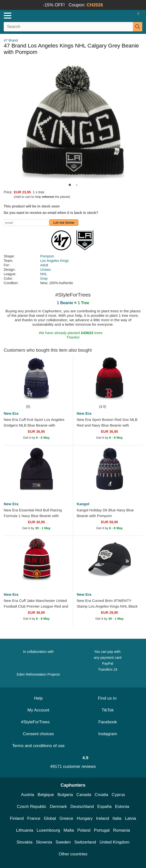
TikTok (108, 710)
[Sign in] (119, 16)
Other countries (73, 854)
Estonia (122, 807)
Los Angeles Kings (54, 261)
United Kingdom (114, 842)
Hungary (85, 818)
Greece (66, 818)
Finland (17, 818)
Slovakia (25, 842)
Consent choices (38, 734)
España (105, 807)
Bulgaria (65, 795)
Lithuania (25, 830)
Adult (44, 265)
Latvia (131, 818)
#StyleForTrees (38, 722)
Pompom (47, 256)
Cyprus (118, 795)
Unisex (45, 270)
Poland (84, 830)
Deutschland (82, 807)
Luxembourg (48, 830)
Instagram (108, 734)
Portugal (102, 830)
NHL (44, 274)
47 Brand (11, 40)
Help (38, 698)
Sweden (63, 842)
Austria (28, 795)
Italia (117, 818)
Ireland (103, 818)
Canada (84, 795)
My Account (38, 710)
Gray (44, 278)
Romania (121, 830)
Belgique (46, 795)
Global (50, 818)
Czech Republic (32, 807)
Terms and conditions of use (38, 746)
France (34, 818)
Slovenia (44, 842)
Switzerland (85, 842)
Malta (69, 830)
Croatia (102, 795)
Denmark (58, 807)
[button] (70, 185)
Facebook (108, 722)
